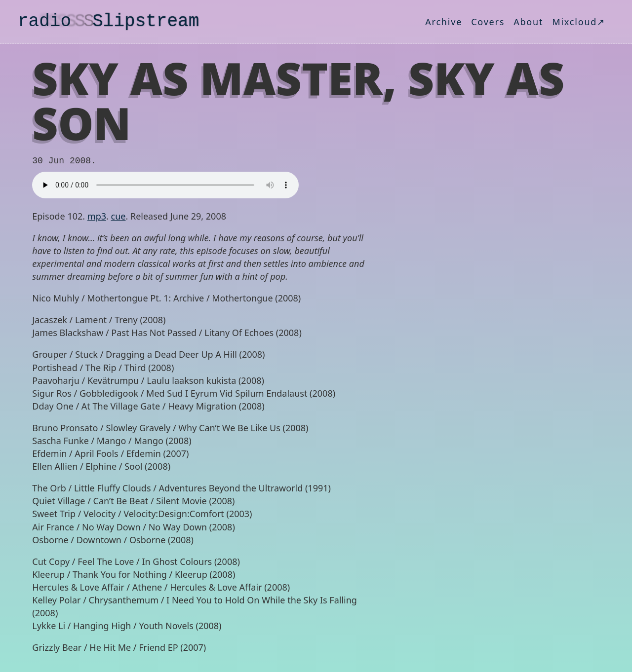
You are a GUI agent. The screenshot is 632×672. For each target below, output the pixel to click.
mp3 (97, 216)
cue (118, 216)
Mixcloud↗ (579, 22)
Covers (488, 22)
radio (108, 21)
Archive (444, 22)
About (528, 22)
